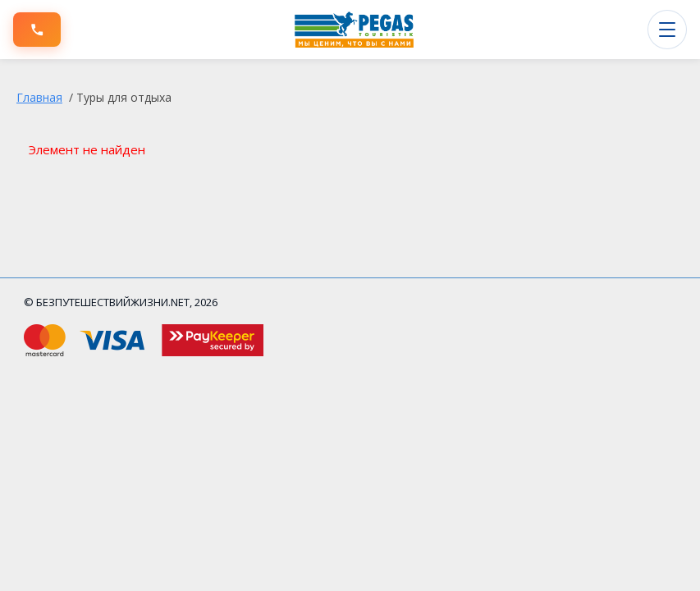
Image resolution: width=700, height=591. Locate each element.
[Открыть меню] (667, 30)
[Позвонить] (37, 30)
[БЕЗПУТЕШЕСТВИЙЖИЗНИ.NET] (355, 30)
